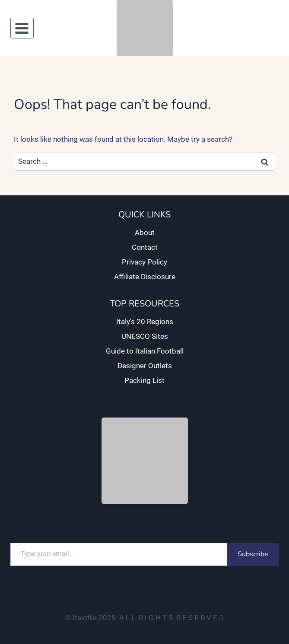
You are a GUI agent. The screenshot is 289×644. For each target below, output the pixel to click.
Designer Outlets (145, 366)
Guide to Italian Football (145, 351)
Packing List (144, 380)
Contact (145, 247)
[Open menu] (22, 28)
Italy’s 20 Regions (145, 322)
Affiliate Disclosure (145, 277)
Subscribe (253, 554)
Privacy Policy (144, 262)
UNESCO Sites (145, 336)
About (145, 233)
